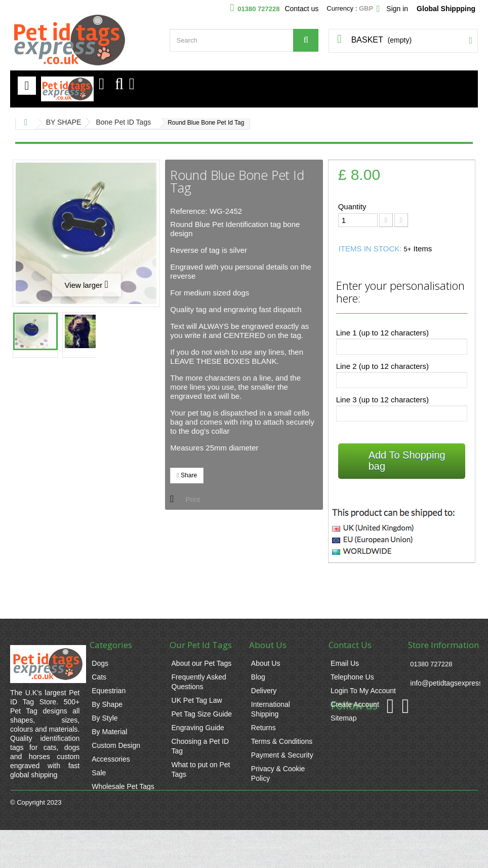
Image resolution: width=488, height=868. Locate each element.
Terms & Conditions (282, 741)
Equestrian (109, 691)
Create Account (355, 704)
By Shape (107, 704)
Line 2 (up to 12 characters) (382, 366)
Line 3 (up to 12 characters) (382, 400)
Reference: (189, 211)
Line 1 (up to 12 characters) (382, 333)
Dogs (100, 663)
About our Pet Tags (202, 663)
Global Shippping (446, 9)
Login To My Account (363, 691)
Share (187, 475)
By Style (105, 718)
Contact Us (350, 645)
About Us (266, 663)
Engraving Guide (198, 728)
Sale (99, 773)
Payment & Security (282, 755)
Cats (99, 677)
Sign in (397, 9)
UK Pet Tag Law (197, 700)
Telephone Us (352, 677)
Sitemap (343, 718)
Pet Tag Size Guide (202, 714)
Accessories (111, 759)
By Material (109, 732)
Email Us (345, 663)
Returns (263, 728)
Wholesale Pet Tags (123, 786)
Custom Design (116, 745)
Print (193, 500)
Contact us (301, 9)
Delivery (264, 691)
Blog (258, 677)
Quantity (352, 206)
